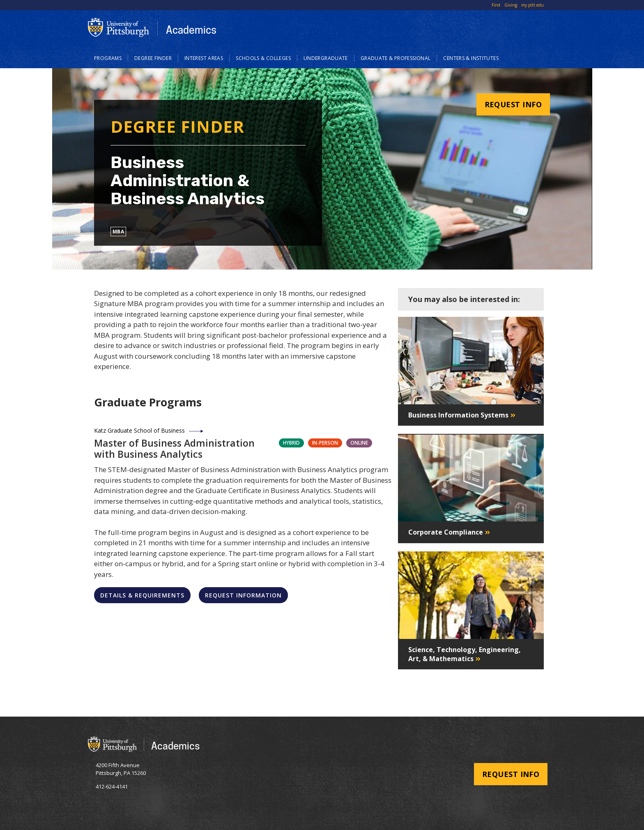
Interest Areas (204, 58)
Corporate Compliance (446, 532)
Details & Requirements (142, 595)
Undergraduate (326, 58)
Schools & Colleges (263, 58)
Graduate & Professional (396, 58)
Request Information (243, 595)
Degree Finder (153, 58)
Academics (191, 30)
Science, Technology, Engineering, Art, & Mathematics (465, 654)
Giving (511, 5)
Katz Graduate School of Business (139, 430)
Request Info (513, 104)
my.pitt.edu (532, 5)
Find (496, 5)
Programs (108, 58)
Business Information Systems (458, 415)
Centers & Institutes (471, 58)
